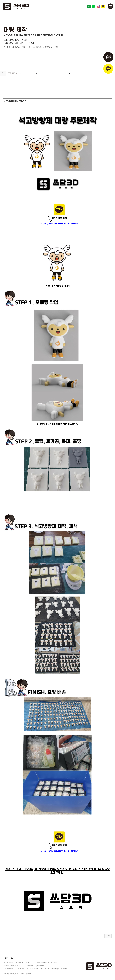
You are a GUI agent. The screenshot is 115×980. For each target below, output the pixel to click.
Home (3, 73)
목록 (108, 936)
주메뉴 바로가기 (0, 0)
